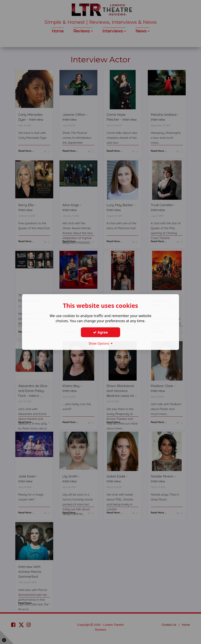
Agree (100, 332)
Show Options (100, 343)
